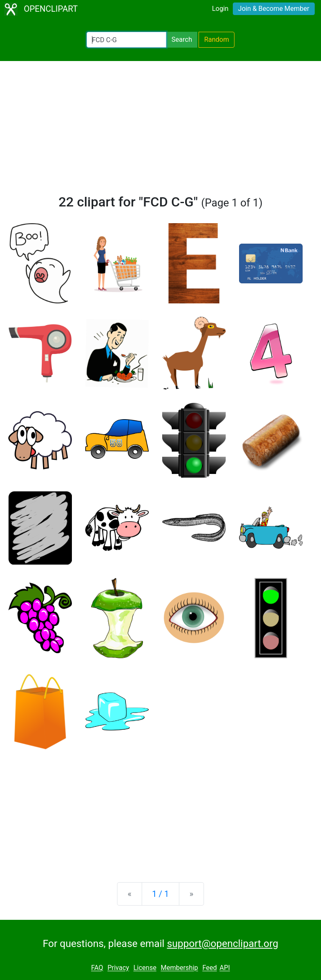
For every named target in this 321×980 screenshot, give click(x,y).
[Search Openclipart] (126, 40)
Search (182, 39)
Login (220, 9)
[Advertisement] (160, 131)
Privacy (118, 968)
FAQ (97, 968)
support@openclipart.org (222, 944)
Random (217, 39)
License (145, 968)
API (225, 968)
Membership (179, 968)
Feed (210, 968)
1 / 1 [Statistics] (161, 894)
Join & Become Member (274, 9)
